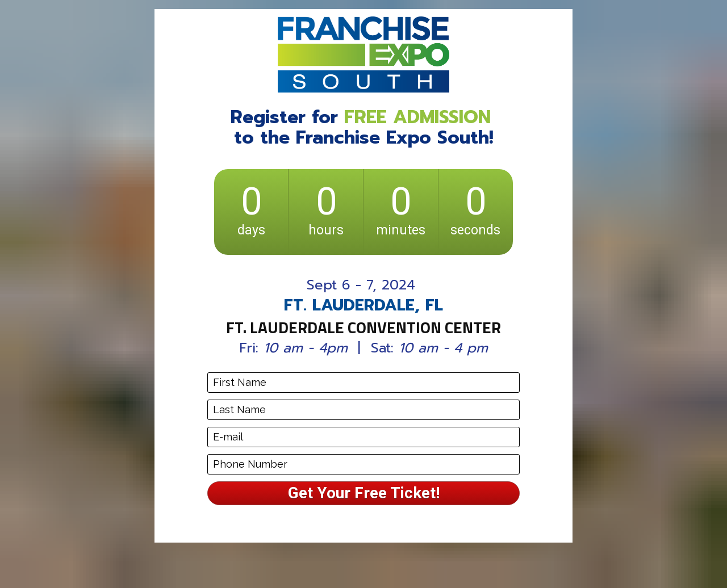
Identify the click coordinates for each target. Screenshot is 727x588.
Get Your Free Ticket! (364, 493)
